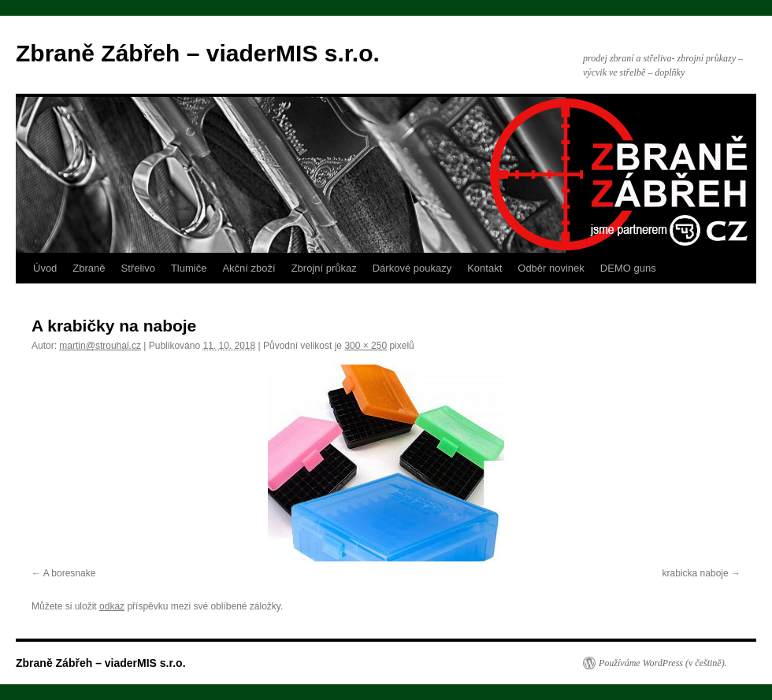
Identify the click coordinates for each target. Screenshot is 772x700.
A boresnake (70, 573)
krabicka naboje (696, 573)
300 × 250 (366, 346)
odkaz (112, 606)
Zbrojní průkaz (324, 268)
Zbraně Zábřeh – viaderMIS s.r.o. (198, 53)
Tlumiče (189, 268)
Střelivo (138, 268)
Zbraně (89, 268)
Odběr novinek (551, 268)
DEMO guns (628, 268)
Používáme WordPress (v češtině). (663, 663)
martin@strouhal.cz (100, 346)
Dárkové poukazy (412, 268)
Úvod (45, 268)
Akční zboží (249, 268)
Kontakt (484, 268)
